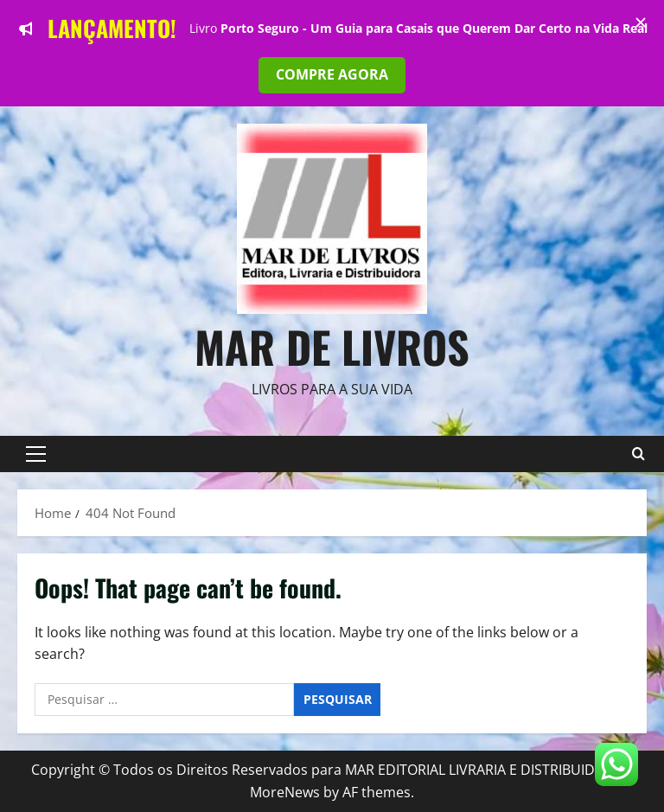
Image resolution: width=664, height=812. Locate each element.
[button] (36, 454)
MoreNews (285, 792)
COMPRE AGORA (332, 74)
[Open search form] (638, 454)
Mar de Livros (332, 346)
